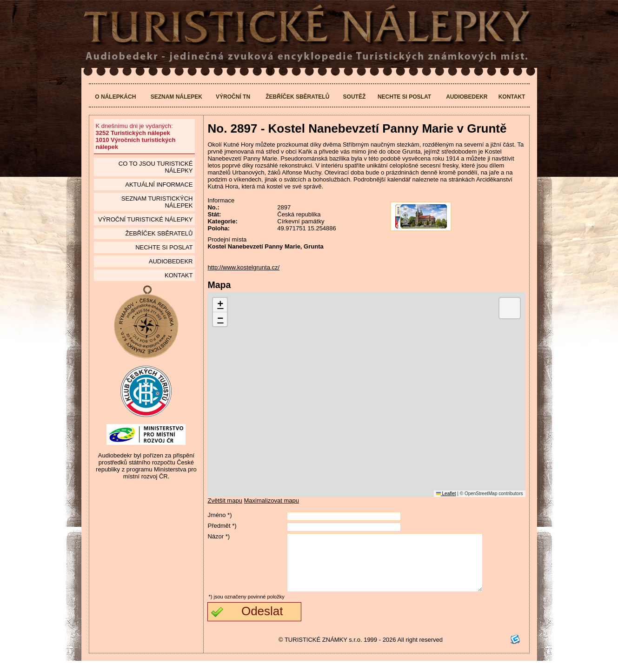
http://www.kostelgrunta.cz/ (243, 267)
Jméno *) (219, 515)
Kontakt (512, 97)
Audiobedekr (467, 97)
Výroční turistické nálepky (145, 219)
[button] (220, 305)
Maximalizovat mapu (272, 501)
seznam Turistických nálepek (157, 202)
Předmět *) (222, 526)
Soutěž (355, 97)
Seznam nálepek (176, 97)
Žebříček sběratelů (297, 97)
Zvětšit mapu (225, 501)
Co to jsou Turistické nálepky (156, 167)
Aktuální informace (159, 185)
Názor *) (219, 536)
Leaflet (446, 494)
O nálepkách (115, 97)
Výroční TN (233, 97)
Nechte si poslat (404, 97)
